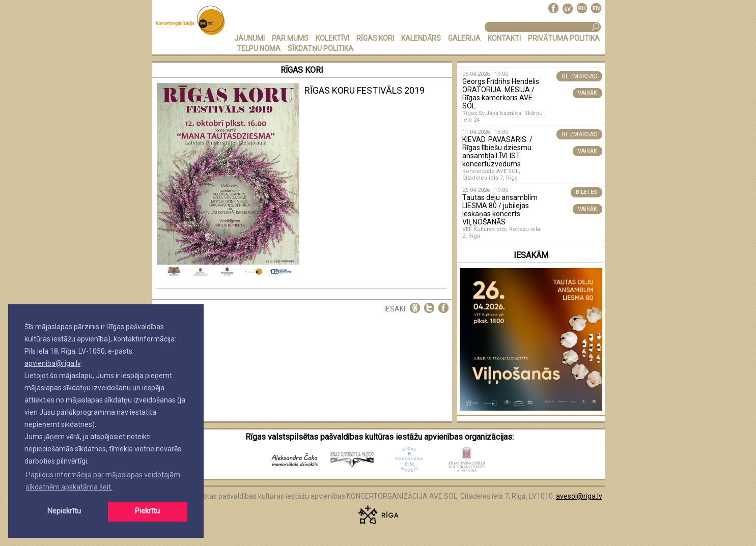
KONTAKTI (504, 38)
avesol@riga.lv (579, 496)
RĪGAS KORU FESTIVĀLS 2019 (365, 90)
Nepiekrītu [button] (64, 511)
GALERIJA (464, 38)
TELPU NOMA (259, 48)
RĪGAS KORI (375, 38)
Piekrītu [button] (147, 511)
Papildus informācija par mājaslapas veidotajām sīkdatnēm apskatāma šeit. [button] (103, 481)
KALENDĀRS (421, 38)
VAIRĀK (587, 93)
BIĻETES (586, 192)
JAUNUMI (249, 38)
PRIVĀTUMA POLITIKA (564, 38)
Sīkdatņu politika (320, 48)
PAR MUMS (290, 38)
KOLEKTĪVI (332, 38)
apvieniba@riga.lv (52, 363)
